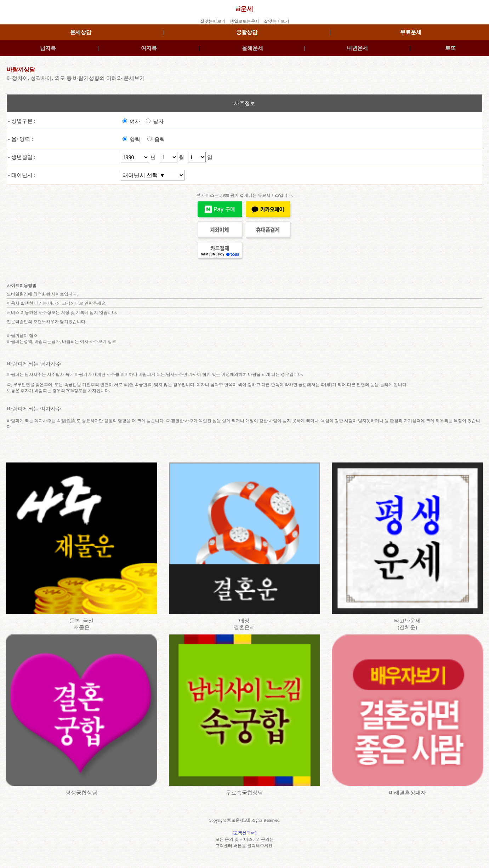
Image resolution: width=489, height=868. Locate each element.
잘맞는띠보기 (213, 21)
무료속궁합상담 (244, 793)
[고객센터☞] (245, 833)
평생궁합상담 (81, 793)
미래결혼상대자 (407, 793)
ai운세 (244, 9)
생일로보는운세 (245, 21)
